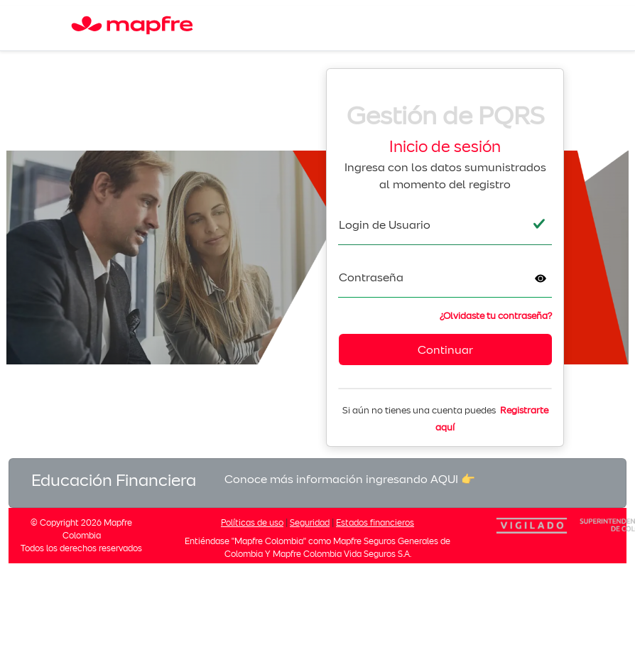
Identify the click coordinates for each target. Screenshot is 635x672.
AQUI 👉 (453, 479)
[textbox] (445, 224)
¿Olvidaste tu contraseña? (496, 316)
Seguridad (310, 522)
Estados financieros (375, 522)
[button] (541, 278)
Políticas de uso (252, 522)
